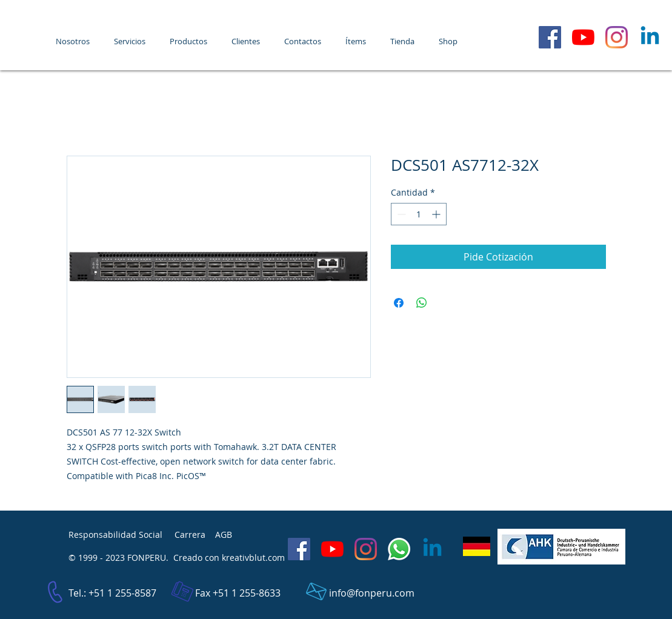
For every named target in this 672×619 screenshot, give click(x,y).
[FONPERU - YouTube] (583, 37)
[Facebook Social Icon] (550, 37)
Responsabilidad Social (115, 535)
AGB (224, 535)
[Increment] (437, 214)
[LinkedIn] (650, 37)
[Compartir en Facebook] (399, 303)
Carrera (190, 535)
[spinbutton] (419, 214)
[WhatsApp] (399, 549)
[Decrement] (400, 214)
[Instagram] (617, 37)
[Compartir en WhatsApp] (422, 303)
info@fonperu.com (372, 593)
